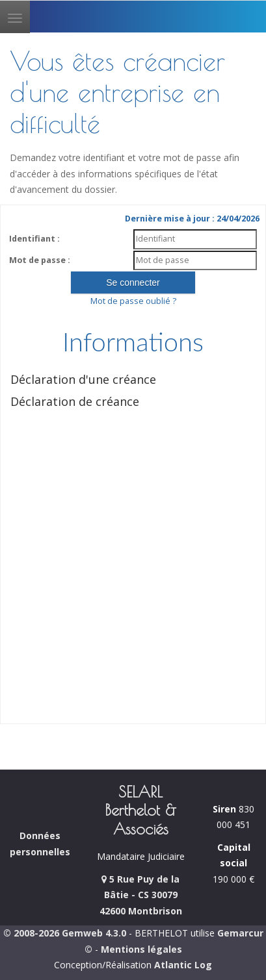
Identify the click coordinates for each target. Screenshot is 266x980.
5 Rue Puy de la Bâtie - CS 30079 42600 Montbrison (141, 895)
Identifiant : (34, 239)
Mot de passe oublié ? (133, 301)
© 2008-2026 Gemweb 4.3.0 (65, 933)
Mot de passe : (40, 260)
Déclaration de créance (75, 401)
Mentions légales (141, 949)
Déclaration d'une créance (83, 379)
